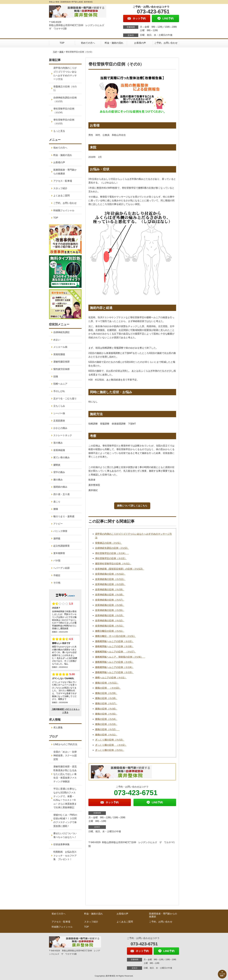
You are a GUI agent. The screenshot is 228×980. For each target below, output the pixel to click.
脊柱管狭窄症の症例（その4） (112, 553)
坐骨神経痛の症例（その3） (110, 615)
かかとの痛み (60, 428)
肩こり (57, 502)
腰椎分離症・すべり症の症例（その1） (116, 636)
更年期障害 (59, 553)
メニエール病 (60, 347)
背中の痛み (59, 472)
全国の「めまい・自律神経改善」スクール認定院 (65, 756)
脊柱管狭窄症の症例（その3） (64, 122)
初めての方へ (88, 43)
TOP (62, 43)
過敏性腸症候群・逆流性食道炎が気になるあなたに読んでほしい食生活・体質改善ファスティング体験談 (65, 774)
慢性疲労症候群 (62, 369)
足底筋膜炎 (59, 421)
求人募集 (58, 728)
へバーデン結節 (62, 568)
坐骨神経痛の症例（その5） (110, 610)
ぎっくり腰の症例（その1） (110, 750)
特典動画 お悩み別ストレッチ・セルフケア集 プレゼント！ (65, 856)
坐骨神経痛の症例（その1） (110, 626)
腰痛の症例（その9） (106, 693)
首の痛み (58, 443)
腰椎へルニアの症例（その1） (111, 678)
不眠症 (57, 575)
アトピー (58, 524)
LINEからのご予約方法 (65, 744)
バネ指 (57, 561)
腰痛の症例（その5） (106, 714)
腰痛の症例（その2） (107, 729)
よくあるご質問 (62, 196)
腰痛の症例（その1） (106, 735)
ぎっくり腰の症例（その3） (110, 740)
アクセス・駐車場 (63, 181)
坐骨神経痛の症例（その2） (110, 621)
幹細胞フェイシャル (64, 210)
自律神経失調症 (62, 332)
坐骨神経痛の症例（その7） (110, 600)
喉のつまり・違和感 (64, 516)
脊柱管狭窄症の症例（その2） (111, 558)
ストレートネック (63, 435)
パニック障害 (60, 531)
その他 (57, 583)
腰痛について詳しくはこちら (132, 506)
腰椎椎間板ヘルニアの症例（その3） (114, 672)
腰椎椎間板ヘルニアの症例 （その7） (116, 652)
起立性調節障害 (62, 546)
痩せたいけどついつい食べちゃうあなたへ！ (65, 835)
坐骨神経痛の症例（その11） (110, 579)
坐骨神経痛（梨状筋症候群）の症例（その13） (120, 569)
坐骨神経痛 (59, 450)
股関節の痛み (60, 487)
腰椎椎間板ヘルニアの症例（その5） (114, 662)
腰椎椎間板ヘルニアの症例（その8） (114, 646)
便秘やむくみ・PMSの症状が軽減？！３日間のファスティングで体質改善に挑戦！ (65, 820)
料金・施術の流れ (114, 43)
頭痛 (56, 377)
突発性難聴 (59, 354)
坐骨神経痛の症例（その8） (110, 595)
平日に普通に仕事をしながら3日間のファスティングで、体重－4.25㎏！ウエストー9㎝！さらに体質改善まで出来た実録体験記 (65, 798)
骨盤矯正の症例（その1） (109, 543)
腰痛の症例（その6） (106, 709)
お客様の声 (140, 43)
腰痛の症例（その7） (106, 703)
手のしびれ (59, 391)
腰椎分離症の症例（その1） (110, 631)
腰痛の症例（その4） (106, 719)
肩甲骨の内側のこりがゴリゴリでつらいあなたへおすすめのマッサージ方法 (65, 74)
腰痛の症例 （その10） (108, 688)
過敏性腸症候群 (62, 362)
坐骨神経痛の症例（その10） (110, 584)
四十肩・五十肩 (62, 494)
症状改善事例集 (62, 844)
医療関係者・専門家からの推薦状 (65, 172)
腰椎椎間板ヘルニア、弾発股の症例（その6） (120, 657)
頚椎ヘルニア (60, 384)
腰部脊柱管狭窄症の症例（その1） (113, 564)
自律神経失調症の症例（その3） (112, 548)
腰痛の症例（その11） (107, 683)
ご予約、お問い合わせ (166, 43)
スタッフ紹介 (60, 188)
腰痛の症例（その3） (106, 724)
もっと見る (59, 131)
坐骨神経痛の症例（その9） (110, 589)
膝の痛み (58, 480)
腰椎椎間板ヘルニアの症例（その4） (114, 667)
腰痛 (61, 52)
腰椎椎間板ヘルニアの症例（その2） (114, 641)
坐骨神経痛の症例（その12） (110, 574)
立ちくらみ (59, 406)
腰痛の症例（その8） (106, 698)
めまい (57, 340)
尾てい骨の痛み (62, 457)
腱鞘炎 (57, 465)
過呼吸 (57, 539)
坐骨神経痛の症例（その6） (110, 605)
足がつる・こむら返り (65, 399)
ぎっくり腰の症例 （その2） (111, 745)
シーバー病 (59, 413)
